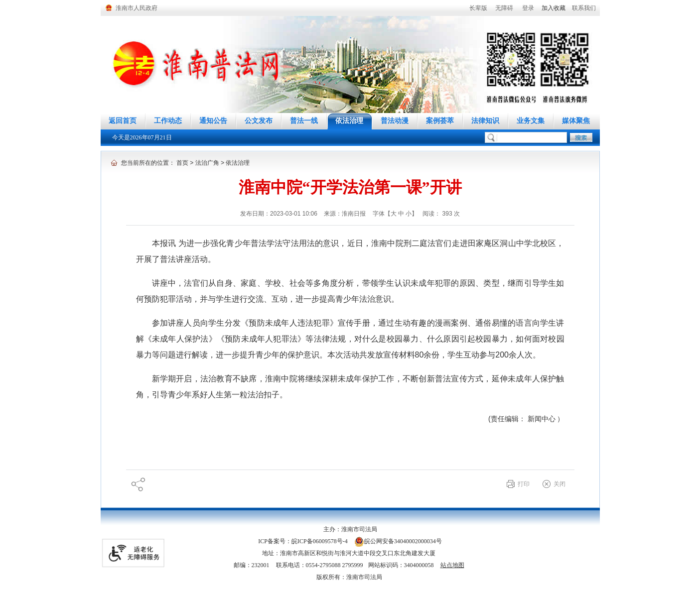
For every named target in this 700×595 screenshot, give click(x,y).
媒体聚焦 (576, 121)
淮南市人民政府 (137, 8)
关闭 (560, 484)
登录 (528, 8)
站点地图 (452, 565)
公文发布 (259, 121)
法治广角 (207, 163)
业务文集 (531, 121)
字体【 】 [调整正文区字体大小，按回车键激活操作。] (395, 214)
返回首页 (123, 121)
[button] (478, 8)
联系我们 (584, 8)
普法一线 (304, 121)
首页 (182, 163)
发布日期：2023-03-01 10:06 (280, 214)
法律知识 (485, 121)
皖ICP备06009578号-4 (320, 541)
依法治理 (349, 121)
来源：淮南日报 (346, 214)
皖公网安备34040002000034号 (398, 541)
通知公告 (213, 121)
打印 (524, 484)
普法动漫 (395, 121)
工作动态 (168, 121)
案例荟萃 (440, 121)
